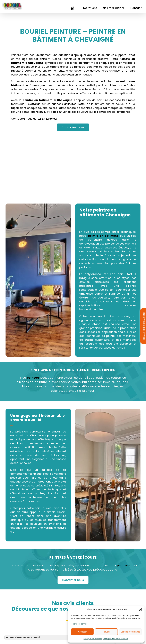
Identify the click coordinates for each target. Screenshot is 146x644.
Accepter (82, 632)
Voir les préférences (130, 632)
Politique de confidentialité (115, 639)
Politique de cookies (93, 639)
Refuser (106, 632)
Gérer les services (80, 624)
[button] (140, 610)
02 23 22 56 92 (47, 119)
